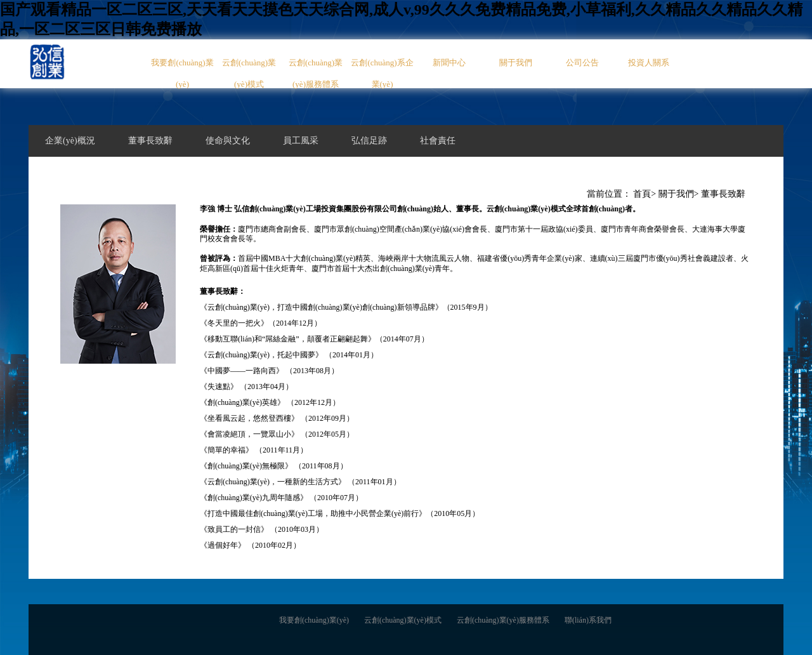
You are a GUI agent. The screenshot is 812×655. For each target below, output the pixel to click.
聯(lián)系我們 (588, 620)
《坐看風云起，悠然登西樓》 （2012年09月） (277, 418)
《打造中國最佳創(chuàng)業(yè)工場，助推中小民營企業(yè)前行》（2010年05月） (340, 513)
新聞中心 (449, 63)
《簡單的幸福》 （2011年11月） (254, 450)
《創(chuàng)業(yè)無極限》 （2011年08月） (274, 466)
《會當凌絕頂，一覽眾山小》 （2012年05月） (277, 434)
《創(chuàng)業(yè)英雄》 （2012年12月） (270, 402)
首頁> (645, 194)
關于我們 (516, 63)
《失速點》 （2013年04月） (246, 387)
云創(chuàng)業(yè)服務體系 (316, 73)
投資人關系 (649, 63)
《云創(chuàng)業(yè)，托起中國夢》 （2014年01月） (289, 355)
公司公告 (582, 63)
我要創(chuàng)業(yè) (182, 73)
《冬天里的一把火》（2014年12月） (261, 323)
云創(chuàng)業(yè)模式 (249, 73)
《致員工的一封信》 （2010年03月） (262, 529)
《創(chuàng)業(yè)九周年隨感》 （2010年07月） (281, 498)
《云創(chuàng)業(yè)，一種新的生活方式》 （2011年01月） (300, 482)
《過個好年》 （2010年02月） (250, 545)
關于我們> (679, 194)
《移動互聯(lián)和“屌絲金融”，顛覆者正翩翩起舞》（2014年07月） (314, 339)
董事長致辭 (723, 194)
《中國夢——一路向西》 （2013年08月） (269, 371)
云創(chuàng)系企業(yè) (382, 73)
